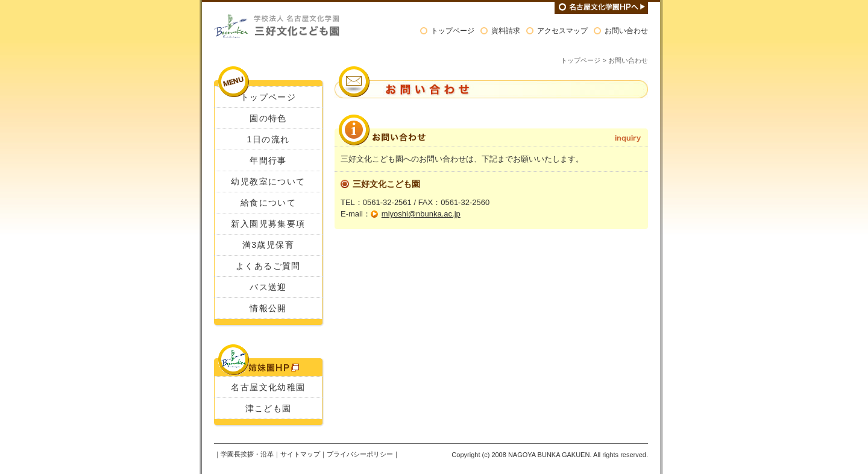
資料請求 (506, 31)
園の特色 (268, 118)
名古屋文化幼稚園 (268, 387)
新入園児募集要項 (268, 224)
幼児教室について (268, 182)
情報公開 (268, 308)
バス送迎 (268, 287)
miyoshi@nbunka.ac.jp (421, 214)
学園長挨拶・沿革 (247, 454)
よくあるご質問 (268, 266)
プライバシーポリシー (360, 454)
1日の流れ (269, 139)
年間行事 (268, 160)
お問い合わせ (626, 31)
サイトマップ (300, 454)
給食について (268, 203)
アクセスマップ (562, 31)
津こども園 (269, 408)
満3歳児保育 (268, 245)
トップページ (453, 31)
